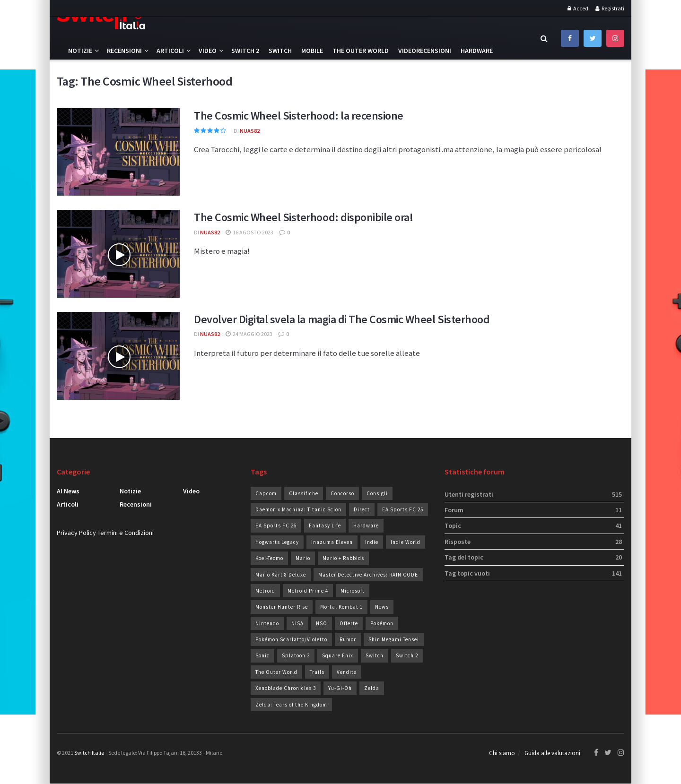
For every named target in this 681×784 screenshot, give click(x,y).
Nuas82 (250, 131)
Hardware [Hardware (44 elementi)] (366, 526)
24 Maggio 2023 (249, 334)
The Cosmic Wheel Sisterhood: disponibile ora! (303, 217)
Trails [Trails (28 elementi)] (317, 672)
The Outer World (361, 51)
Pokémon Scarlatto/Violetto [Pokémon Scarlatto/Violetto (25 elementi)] (291, 639)
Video (208, 51)
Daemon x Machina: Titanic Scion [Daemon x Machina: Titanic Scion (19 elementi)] (298, 509)
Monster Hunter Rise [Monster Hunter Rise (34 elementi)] (282, 607)
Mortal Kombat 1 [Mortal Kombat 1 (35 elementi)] (341, 607)
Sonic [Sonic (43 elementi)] (262, 655)
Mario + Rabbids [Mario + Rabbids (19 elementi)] (343, 558)
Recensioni (124, 51)
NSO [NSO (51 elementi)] (322, 623)
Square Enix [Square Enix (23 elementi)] (338, 655)
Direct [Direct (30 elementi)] (362, 509)
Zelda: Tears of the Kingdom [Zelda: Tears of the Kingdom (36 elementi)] (291, 705)
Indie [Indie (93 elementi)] (372, 542)
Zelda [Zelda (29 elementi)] (372, 688)
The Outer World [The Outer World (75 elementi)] (276, 672)
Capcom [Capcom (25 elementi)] (266, 493)
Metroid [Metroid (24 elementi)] (265, 591)
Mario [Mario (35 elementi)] (303, 558)
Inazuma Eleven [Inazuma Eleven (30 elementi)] (332, 542)
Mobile (312, 51)
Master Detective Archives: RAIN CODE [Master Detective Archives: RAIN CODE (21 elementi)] (368, 575)
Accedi (579, 8)
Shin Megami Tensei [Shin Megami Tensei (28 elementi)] (394, 639)
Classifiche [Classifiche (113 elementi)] (304, 493)
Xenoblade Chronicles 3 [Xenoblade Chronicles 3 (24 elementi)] (286, 688)
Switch (280, 51)
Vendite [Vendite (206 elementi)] (347, 672)
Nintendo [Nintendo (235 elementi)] (267, 623)
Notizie (80, 51)
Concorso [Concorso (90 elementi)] (342, 493)
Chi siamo (502, 754)
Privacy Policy (76, 533)
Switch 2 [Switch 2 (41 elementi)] (407, 655)
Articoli (170, 51)
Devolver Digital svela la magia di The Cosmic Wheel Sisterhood (342, 319)
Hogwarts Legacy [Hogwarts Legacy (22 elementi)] (277, 542)
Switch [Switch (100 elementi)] (375, 655)
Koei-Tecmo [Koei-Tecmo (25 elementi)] (269, 558)
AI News (68, 491)
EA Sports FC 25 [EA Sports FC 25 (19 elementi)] (403, 509)
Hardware (477, 51)
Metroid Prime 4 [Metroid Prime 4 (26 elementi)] (308, 591)
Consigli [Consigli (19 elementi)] (377, 493)
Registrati (610, 8)
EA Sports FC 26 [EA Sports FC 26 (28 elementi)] (276, 526)
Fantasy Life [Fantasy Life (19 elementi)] (325, 526)
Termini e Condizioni (126, 533)
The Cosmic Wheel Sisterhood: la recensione (299, 116)
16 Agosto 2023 (249, 232)
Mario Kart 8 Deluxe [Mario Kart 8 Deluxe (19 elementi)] (281, 575)
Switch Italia (89, 753)
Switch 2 (245, 51)
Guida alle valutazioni (552, 754)
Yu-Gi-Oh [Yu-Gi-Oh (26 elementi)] (340, 688)
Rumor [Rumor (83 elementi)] (348, 639)
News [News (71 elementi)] (382, 607)
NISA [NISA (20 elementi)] (297, 623)
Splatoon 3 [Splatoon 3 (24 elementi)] (296, 655)
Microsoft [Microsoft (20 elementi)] (353, 591)
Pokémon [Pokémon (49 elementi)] (382, 623)
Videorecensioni (425, 51)
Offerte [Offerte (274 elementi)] (349, 623)
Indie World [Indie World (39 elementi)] (406, 542)
